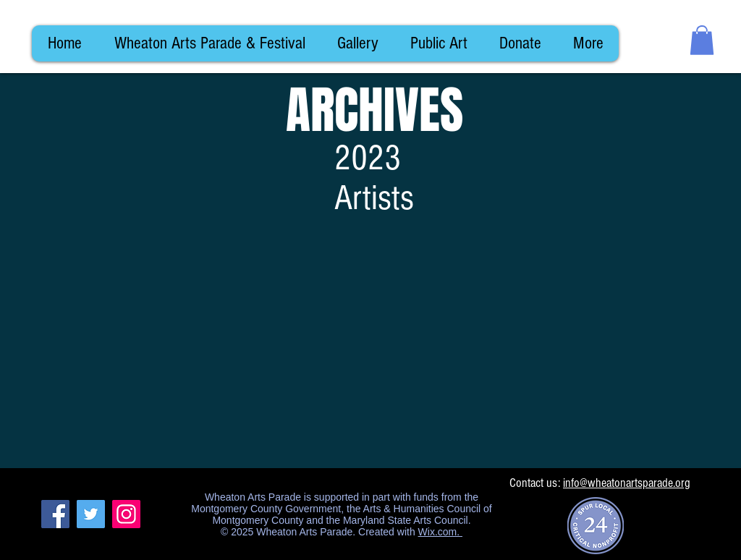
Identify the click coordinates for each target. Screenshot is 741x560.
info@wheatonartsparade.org (627, 483)
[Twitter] (91, 514)
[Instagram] (126, 514)
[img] (113, 348)
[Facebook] (55, 514)
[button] (702, 40)
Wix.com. (440, 532)
